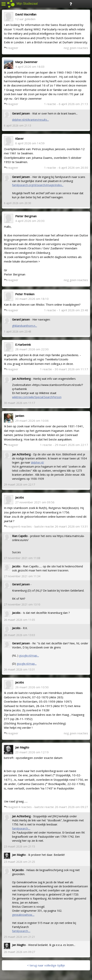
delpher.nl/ (37, 462)
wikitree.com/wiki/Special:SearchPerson (37, 397)
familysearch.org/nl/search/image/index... (38, 185)
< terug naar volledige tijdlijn (46, 965)
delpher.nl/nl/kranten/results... (30, 120)
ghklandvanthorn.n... (25, 326)
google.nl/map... (29, 655)
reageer (11, 48)
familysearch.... (21, 828)
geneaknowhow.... (23, 915)
